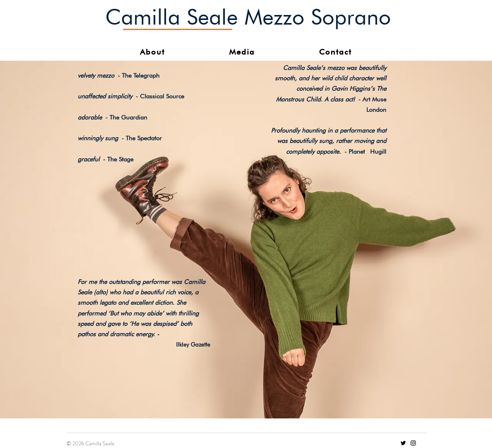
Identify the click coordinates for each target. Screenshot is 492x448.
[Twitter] (403, 443)
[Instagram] (413, 443)
